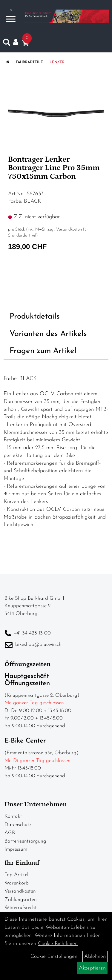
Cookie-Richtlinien (58, 944)
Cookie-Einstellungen (54, 956)
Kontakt (13, 816)
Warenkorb (17, 883)
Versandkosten (20, 891)
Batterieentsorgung (25, 841)
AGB (10, 833)
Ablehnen (95, 956)
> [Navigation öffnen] (11, 15)
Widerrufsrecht (21, 908)
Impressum (16, 849)
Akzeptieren (92, 968)
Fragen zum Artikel (43, 351)
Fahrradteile (29, 62)
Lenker (57, 62)
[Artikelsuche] (7, 44)
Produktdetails (35, 317)
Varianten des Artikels (48, 334)
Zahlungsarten (21, 900)
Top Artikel (16, 875)
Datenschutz (18, 825)
